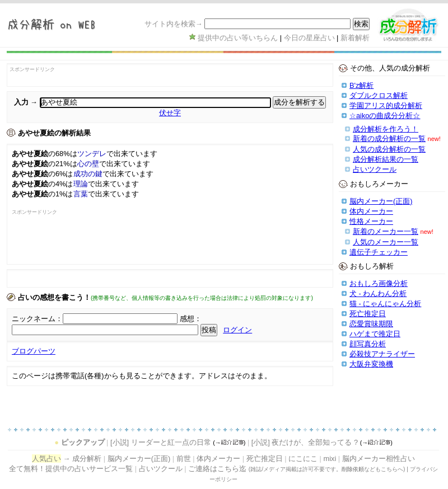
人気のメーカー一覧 (386, 242)
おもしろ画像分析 (379, 283)
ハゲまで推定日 (375, 334)
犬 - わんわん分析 (378, 293)
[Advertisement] (77, 243)
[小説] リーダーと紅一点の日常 (161, 442)
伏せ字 (170, 113)
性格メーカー (371, 221)
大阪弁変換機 (371, 364)
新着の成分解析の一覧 (389, 138)
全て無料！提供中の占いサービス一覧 (71, 469)
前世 (184, 459)
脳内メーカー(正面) (381, 201)
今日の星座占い (309, 38)
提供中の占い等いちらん (238, 38)
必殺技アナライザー (382, 354)
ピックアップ (83, 442)
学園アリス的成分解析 (386, 105)
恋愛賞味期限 (371, 324)
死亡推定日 (368, 314)
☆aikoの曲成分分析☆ (385, 116)
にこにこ (303, 459)
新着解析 (355, 38)
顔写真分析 (368, 344)
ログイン (237, 330)
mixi (330, 459)
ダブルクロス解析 (379, 95)
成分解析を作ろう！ (386, 129)
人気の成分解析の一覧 (389, 149)
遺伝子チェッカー (379, 252)
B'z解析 (361, 85)
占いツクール (375, 169)
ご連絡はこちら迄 (217, 469)
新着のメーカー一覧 (386, 231)
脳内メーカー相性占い (379, 459)
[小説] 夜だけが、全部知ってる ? (305, 442)
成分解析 (87, 459)
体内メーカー (371, 211)
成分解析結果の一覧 (386, 159)
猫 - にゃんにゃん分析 (385, 304)
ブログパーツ (34, 351)
